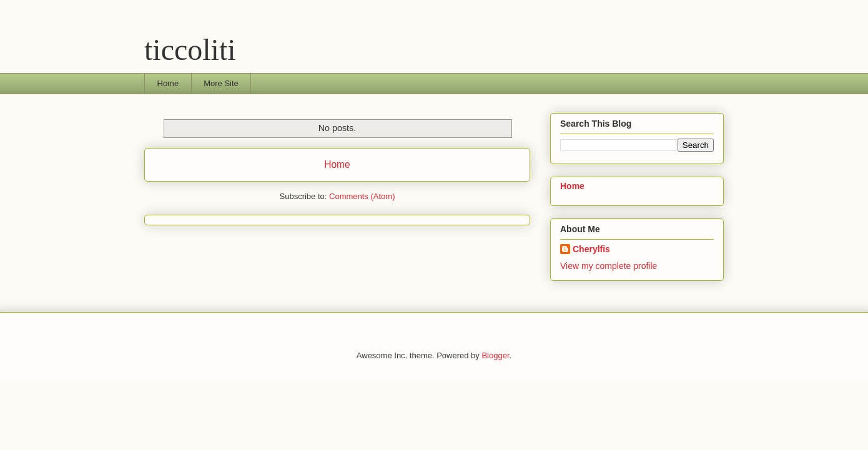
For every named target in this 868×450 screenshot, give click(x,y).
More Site (221, 83)
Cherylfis (591, 249)
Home (168, 83)
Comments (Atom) (362, 196)
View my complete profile (609, 266)
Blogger (495, 355)
